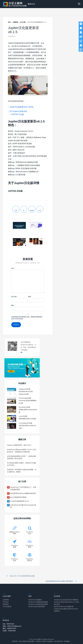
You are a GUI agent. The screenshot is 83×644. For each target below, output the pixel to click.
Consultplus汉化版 (25, 423)
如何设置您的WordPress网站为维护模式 (62, 578)
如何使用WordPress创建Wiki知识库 (23, 493)
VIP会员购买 (7, 605)
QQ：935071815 (8, 622)
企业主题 (23, 22)
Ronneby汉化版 (24, 407)
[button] (79, 4)
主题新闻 (15, 22)
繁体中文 (31, 4)
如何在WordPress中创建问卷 (64, 605)
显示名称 (14, 297)
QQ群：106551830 (9, 629)
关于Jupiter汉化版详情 (18, 111)
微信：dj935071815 (9, 627)
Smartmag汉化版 (25, 398)
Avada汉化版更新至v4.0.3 (20, 501)
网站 (13, 305)
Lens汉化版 (23, 416)
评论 (13, 268)
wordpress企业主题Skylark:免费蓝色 (66, 598)
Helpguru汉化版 (25, 389)
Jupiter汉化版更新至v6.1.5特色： (22, 107)
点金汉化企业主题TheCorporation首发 (23, 506)
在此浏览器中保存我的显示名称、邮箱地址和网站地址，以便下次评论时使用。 (27, 318)
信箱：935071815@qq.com (12, 624)
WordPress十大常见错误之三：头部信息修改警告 (23, 488)
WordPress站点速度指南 (37, 605)
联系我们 (6, 603)
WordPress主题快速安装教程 (38, 603)
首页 (9, 22)
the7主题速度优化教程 (18, 497)
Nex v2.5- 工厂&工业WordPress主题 (21, 577)
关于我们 (6, 600)
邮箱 (30, 297)
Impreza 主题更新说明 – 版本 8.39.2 (19, 445)
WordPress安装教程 (35, 598)
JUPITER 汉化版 (17, 114)
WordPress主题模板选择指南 (38, 600)
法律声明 (6, 598)
